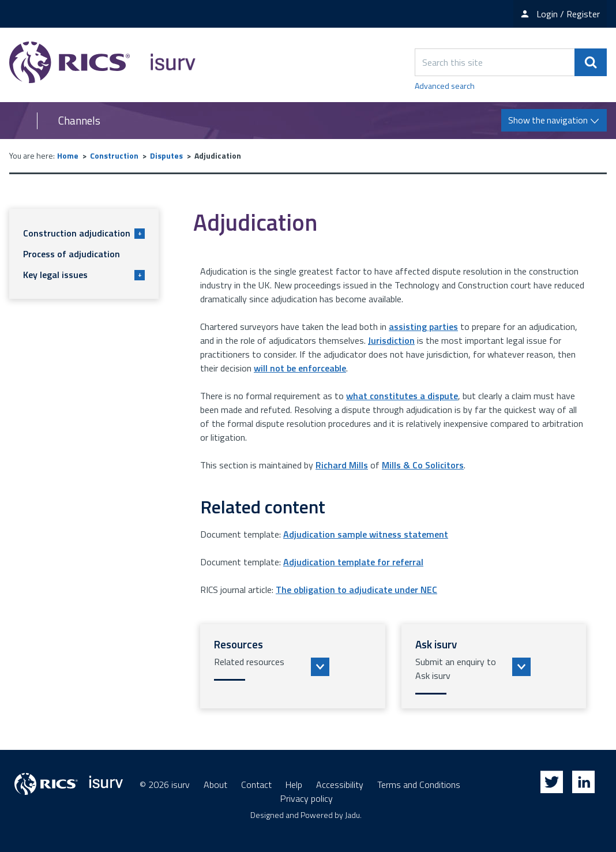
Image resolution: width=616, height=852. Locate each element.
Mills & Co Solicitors (423, 465)
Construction (114, 155)
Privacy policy (307, 798)
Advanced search (445, 86)
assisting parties (423, 326)
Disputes (166, 155)
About (215, 785)
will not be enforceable (300, 368)
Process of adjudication (72, 254)
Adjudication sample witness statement (366, 534)
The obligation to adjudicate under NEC (356, 590)
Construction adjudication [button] (84, 233)
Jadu (352, 815)
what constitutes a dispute (402, 396)
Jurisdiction (391, 340)
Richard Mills (342, 465)
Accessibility (340, 785)
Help (294, 785)
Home (68, 155)
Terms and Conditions (419, 785)
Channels (79, 121)
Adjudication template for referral (353, 562)
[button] (293, 666)
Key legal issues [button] (84, 275)
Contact (256, 785)
